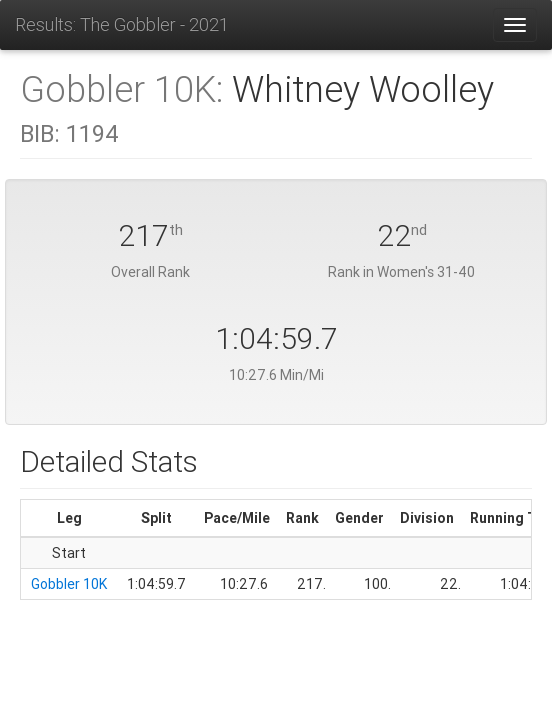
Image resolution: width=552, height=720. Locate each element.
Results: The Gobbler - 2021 (122, 24)
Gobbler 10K (69, 584)
